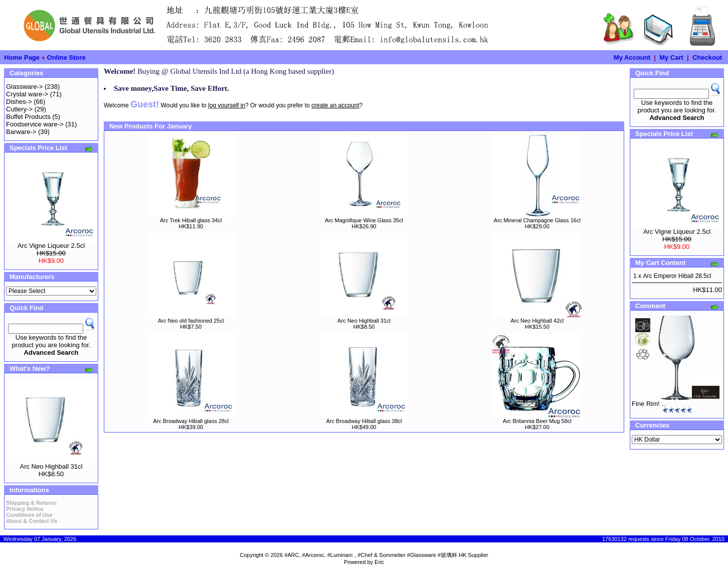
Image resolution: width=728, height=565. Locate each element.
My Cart (671, 57)
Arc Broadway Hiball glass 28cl (191, 421)
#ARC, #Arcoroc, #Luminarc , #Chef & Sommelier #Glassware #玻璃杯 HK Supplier (386, 555)
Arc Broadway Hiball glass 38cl (364, 421)
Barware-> (21, 132)
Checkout (707, 57)
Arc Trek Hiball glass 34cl (191, 220)
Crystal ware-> (27, 94)
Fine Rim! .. (648, 404)
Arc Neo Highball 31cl (51, 466)
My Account (632, 57)
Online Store (66, 57)
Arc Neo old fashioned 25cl (191, 321)
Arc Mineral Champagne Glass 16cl (537, 220)
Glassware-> (24, 87)
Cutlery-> (19, 109)
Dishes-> (19, 102)
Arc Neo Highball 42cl (537, 321)
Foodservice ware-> (35, 124)
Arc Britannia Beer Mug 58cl (537, 421)
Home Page (22, 57)
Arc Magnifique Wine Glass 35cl (364, 220)
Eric (379, 562)
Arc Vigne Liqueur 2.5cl (51, 246)
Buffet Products (28, 117)
